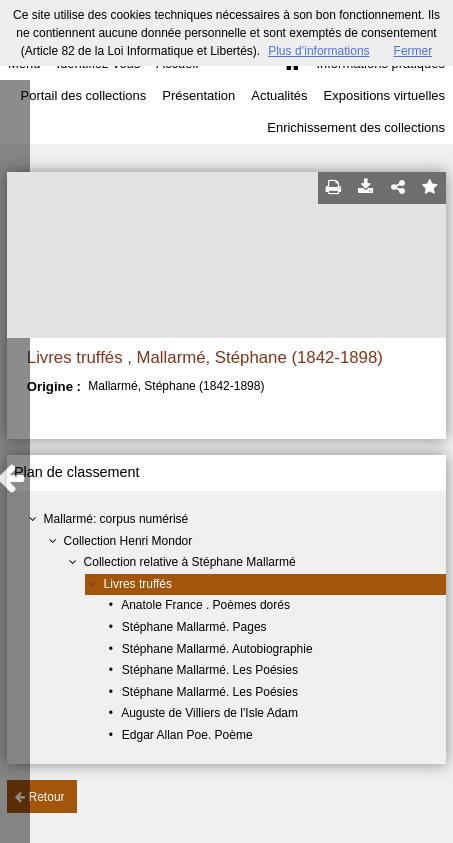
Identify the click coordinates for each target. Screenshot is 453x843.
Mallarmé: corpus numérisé (116, 519)
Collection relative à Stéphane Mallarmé (190, 562)
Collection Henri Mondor (128, 541)
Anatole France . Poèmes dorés (205, 605)
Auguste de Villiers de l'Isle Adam (209, 713)
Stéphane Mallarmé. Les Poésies (210, 670)
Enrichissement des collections (356, 127)
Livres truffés (138, 584)
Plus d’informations (318, 51)
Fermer (413, 51)
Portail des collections (84, 95)
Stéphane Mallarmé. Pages (194, 627)
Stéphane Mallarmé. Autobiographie (217, 649)
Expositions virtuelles (384, 95)
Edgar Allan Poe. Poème (187, 735)
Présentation (198, 95)
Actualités (279, 95)
